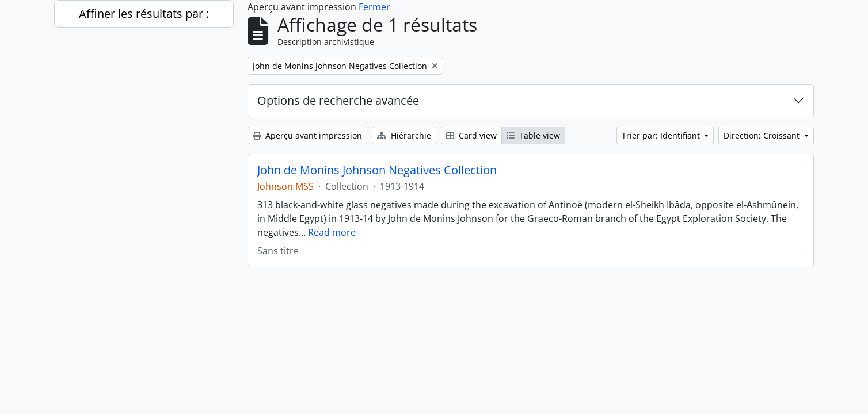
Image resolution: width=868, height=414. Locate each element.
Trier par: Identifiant (662, 135)
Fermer (374, 7)
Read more (332, 232)
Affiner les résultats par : (144, 14)
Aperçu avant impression (307, 135)
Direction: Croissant (763, 135)
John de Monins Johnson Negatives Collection (377, 170)
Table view (533, 135)
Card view (471, 135)
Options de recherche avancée (338, 100)
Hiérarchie (404, 135)
